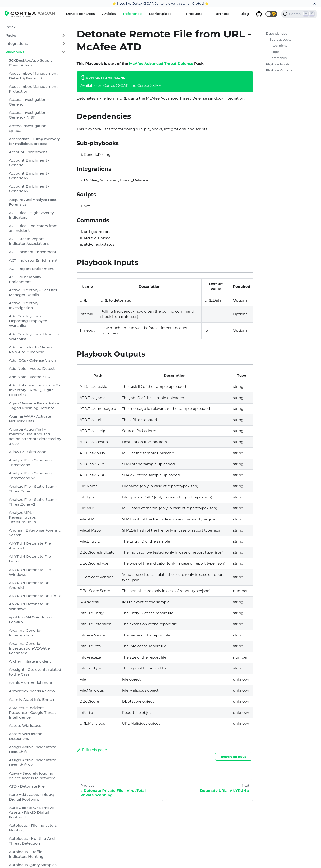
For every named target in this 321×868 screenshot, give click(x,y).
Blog (245, 14)
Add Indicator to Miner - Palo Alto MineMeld (31, 350)
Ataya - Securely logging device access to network (32, 776)
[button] (271, 14)
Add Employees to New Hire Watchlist (35, 337)
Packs (11, 35)
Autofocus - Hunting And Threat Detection (32, 841)
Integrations (17, 44)
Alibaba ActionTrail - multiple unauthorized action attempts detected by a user (35, 436)
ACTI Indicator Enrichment (33, 260)
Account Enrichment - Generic (29, 163)
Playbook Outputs (279, 70)
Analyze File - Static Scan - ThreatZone (33, 489)
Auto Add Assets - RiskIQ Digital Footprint (32, 797)
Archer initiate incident (30, 661)
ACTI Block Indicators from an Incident (33, 228)
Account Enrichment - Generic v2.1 (29, 189)
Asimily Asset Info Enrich (32, 699)
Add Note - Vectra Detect (32, 369)
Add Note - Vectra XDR (30, 377)
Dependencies (276, 34)
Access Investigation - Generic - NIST (29, 115)
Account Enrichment (28, 152)
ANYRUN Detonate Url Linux (35, 596)
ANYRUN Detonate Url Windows (29, 606)
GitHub (198, 3)
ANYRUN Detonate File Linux (30, 559)
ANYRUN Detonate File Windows (30, 572)
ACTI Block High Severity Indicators (31, 215)
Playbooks (15, 52)
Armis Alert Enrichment (31, 683)
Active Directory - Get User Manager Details (33, 292)
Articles (109, 14)
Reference (132, 14)
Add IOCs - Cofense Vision (33, 360)
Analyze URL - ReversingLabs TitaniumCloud (23, 517)
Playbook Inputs (278, 64)
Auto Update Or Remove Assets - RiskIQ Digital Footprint (31, 812)
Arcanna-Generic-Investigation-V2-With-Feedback (30, 648)
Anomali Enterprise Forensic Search (35, 533)
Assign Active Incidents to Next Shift (33, 749)
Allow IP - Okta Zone (28, 452)
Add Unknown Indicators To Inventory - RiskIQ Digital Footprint (34, 390)
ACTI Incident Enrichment (33, 252)
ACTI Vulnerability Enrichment (25, 279)
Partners (221, 14)
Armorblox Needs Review (32, 691)
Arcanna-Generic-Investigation (25, 633)
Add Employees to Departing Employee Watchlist (28, 321)
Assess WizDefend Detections (26, 736)
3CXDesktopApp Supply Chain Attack (31, 63)
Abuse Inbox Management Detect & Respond (33, 76)
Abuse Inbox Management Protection (33, 89)
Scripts (275, 52)
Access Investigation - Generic (29, 102)
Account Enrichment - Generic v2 (29, 176)
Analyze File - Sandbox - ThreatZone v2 (31, 476)
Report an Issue (234, 757)
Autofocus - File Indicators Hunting (33, 828)
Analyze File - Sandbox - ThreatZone (31, 462)
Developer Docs (80, 14)
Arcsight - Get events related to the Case (35, 672)
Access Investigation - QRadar (29, 128)
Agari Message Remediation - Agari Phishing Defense (35, 406)
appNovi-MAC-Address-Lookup (30, 620)
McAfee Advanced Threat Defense (161, 63)
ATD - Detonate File (27, 786)
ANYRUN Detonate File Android (30, 546)
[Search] (299, 14)
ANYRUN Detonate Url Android (29, 585)
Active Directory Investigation (24, 305)
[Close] (314, 4)
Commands (278, 58)
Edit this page (92, 750)
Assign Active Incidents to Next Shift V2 (33, 762)
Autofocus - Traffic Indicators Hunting (26, 854)
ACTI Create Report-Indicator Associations (29, 241)
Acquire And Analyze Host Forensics (33, 202)
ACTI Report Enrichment (31, 269)
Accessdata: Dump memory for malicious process (34, 141)
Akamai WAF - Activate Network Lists (30, 419)
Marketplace (160, 14)
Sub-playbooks (280, 39)
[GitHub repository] (259, 14)
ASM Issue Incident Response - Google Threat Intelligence (33, 713)
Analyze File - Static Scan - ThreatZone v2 (33, 502)
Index (11, 27)
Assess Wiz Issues (25, 726)
